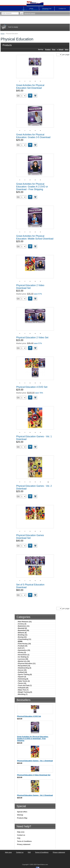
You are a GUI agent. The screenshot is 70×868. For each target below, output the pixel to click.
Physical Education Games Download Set (30, 537)
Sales (67, 49)
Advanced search (30, 13)
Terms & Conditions (24, 841)
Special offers (22, 812)
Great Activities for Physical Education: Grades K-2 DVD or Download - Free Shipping (32, 187)
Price (54, 49)
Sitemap (20, 815)
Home (3, 34)
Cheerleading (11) (24, 639)
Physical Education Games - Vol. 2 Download (35, 795)
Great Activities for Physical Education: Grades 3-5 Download (33, 136)
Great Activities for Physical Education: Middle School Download (35, 237)
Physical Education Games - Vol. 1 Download (35, 761)
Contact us (21, 835)
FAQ (19, 838)
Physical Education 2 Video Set (32, 338)
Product (48, 49)
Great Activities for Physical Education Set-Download (30, 87)
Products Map (22, 818)
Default (61, 49)
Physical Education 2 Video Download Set (30, 287)
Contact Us (62, 9)
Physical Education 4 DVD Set (32, 387)
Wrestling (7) (22, 694)
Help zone (21, 832)
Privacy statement (24, 844)
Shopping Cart (47, 9)
